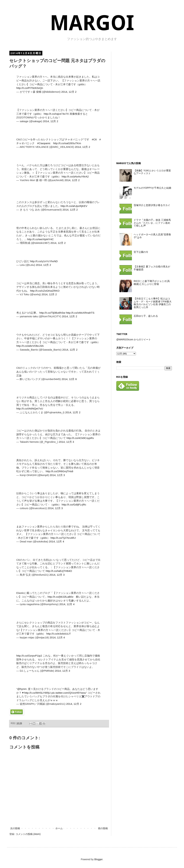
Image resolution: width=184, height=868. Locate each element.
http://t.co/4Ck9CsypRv (80, 438)
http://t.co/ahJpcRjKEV (74, 206)
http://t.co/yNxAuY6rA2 (75, 176)
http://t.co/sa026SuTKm (67, 143)
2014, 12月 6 (69, 379)
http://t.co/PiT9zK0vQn (30, 88)
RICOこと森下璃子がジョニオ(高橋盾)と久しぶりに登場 (152, 283)
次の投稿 (15, 828)
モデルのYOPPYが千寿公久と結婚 (152, 188)
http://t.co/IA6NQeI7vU (30, 409)
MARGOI (92, 23)
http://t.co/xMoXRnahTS (80, 313)
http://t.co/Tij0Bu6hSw (52, 313)
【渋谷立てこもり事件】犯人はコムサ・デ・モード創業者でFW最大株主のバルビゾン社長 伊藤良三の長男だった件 (153, 303)
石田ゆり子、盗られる (146, 316)
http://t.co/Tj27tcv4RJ (63, 538)
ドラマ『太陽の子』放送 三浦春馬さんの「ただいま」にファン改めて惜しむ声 (152, 223)
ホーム (59, 828)
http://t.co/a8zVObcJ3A (30, 346)
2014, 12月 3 (66, 442)
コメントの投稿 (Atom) (28, 834)
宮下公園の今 (141, 252)
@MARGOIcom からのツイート (134, 339)
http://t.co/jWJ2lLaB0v (60, 597)
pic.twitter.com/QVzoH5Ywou (69, 693)
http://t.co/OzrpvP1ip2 (29, 656)
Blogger (98, 859)
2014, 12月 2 (69, 92)
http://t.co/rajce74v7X (56, 114)
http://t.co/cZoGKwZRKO (45, 291)
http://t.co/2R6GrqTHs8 (59, 471)
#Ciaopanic (44, 143)
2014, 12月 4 (57, 541)
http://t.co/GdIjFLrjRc (74, 505)
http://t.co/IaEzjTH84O (59, 571)
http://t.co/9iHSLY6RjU (37, 693)
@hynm (22, 689)
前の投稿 (103, 828)
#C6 (94, 139)
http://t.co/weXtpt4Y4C (40, 239)
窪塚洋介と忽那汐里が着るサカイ (152, 205)
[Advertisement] (142, 104)
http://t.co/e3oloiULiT (59, 634)
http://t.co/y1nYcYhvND (44, 261)
